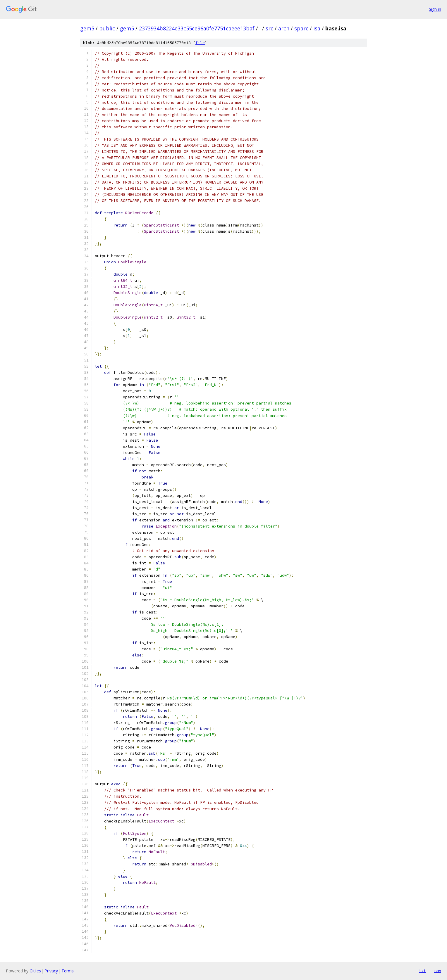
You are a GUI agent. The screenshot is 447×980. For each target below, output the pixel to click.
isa (317, 28)
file (200, 43)
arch (284, 28)
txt (422, 971)
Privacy (51, 971)
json (436, 971)
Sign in (435, 9)
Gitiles (35, 971)
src (269, 28)
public (107, 28)
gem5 (87, 28)
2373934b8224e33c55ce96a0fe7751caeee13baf (197, 28)
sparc (301, 28)
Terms (68, 971)
